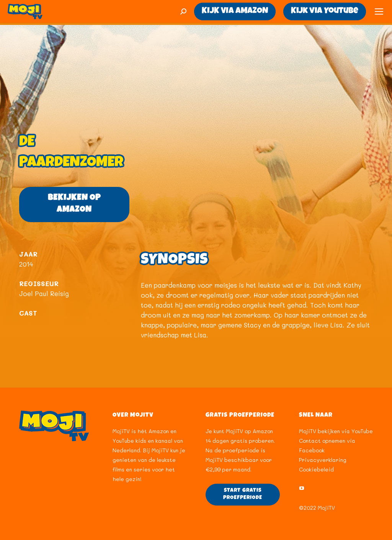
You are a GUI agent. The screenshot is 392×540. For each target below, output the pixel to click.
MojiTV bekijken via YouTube (336, 431)
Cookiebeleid (316, 469)
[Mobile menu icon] (379, 11)
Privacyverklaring (323, 460)
